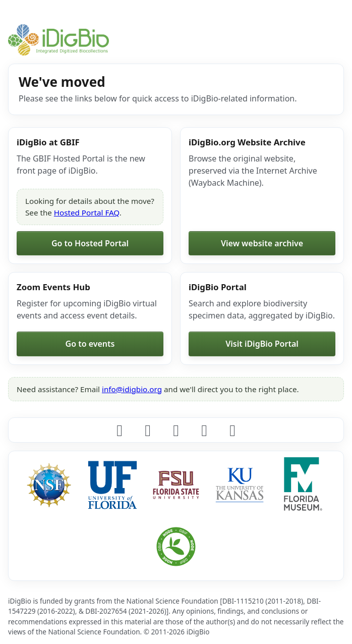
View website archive (262, 243)
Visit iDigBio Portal (262, 344)
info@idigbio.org (132, 389)
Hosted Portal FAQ (87, 212)
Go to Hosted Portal (90, 243)
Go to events (90, 344)
